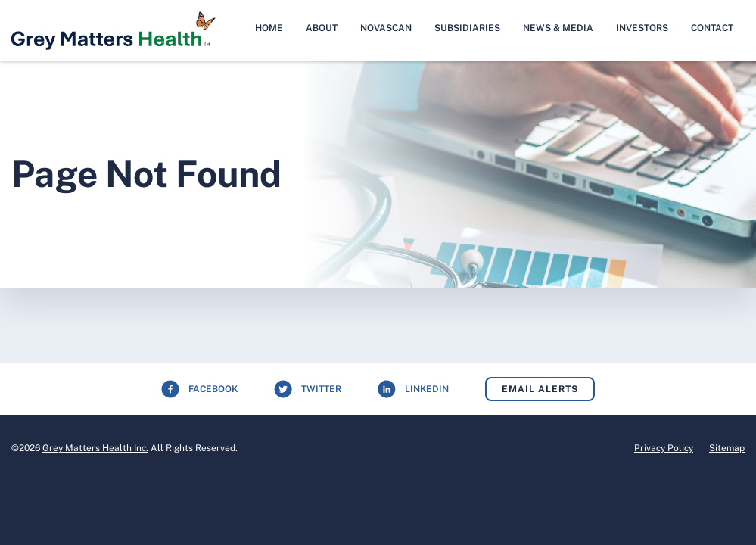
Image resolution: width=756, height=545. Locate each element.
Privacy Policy (664, 448)
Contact (712, 28)
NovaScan (386, 28)
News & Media (558, 28)
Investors (642, 28)
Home (269, 28)
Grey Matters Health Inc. (95, 448)
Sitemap (727, 448)
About (322, 28)
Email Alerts (540, 389)
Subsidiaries (467, 28)
